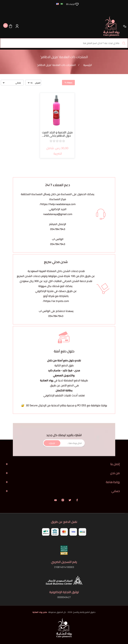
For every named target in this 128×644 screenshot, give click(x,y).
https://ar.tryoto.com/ (56, 301)
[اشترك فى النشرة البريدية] (64, 443)
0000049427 (64, 597)
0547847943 (58, 229)
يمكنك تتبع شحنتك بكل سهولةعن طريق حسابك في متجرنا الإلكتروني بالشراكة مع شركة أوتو (56, 291)
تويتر (70, 500)
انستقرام (63, 500)
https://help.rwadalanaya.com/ (58, 204)
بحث (124, 43)
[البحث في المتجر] (64, 43)
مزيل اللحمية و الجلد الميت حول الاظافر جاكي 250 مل (57, 134)
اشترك (52, 443)
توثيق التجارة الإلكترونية (64, 592)
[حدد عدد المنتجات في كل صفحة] (30, 83)
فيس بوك (77, 500)
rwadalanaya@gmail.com (58, 214)
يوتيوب (56, 500)
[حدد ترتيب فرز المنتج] (12, 83)
